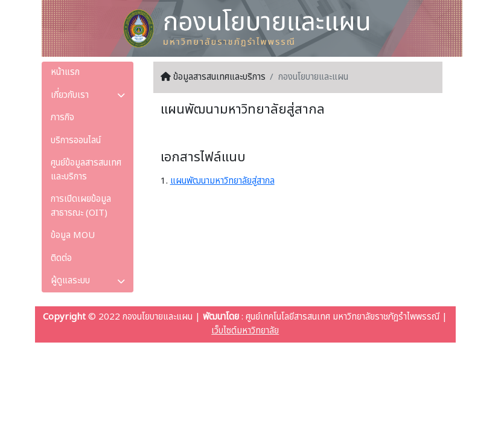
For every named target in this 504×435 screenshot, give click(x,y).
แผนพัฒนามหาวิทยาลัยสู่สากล (222, 181)
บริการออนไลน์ (76, 140)
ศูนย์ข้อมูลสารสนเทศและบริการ (86, 170)
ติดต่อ (61, 258)
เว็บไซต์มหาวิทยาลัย (245, 331)
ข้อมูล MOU (73, 235)
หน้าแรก (65, 72)
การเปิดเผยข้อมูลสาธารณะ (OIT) (81, 206)
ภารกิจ (62, 118)
